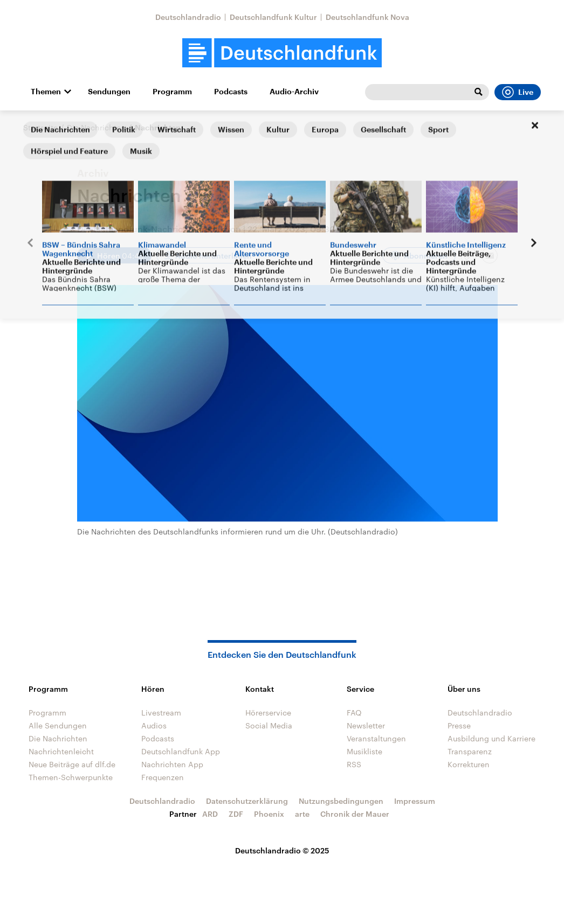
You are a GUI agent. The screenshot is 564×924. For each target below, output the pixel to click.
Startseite (40, 127)
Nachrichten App (172, 764)
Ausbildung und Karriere (491, 738)
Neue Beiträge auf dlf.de (72, 764)
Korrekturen (469, 764)
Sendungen (109, 92)
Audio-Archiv (294, 92)
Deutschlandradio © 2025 (282, 850)
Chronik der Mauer (355, 814)
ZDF (236, 814)
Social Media (269, 725)
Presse (459, 725)
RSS (354, 764)
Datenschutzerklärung (247, 801)
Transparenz (470, 751)
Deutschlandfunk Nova (367, 17)
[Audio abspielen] (114, 255)
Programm (172, 92)
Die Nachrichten (96, 127)
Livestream (161, 713)
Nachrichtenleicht (61, 751)
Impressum (415, 801)
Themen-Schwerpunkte (71, 777)
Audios (154, 725)
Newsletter (366, 725)
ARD (210, 814)
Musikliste (364, 751)
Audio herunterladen (214, 256)
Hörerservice (268, 713)
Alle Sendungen (58, 725)
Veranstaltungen (376, 738)
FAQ (354, 713)
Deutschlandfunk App (181, 751)
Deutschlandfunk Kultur (273, 17)
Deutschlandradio (188, 17)
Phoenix (269, 814)
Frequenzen (163, 777)
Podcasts (231, 92)
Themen (46, 92)
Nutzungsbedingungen (341, 801)
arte (302, 814)
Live (518, 92)
